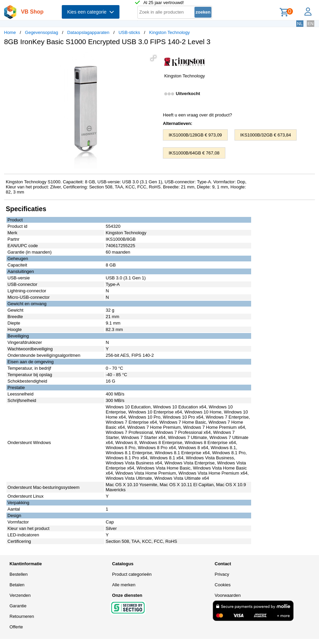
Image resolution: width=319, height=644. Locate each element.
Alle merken (124, 585)
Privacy (222, 574)
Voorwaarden (228, 595)
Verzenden (20, 595)
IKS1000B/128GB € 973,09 (195, 135)
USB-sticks (129, 32)
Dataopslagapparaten (88, 32)
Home (10, 32)
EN (311, 24)
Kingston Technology (170, 32)
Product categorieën (132, 574)
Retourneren (22, 616)
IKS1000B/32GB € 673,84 (266, 135)
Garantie (18, 606)
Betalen (17, 585)
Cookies (223, 585)
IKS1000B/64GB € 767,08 (194, 153)
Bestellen (18, 574)
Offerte (16, 627)
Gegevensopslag (42, 32)
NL (300, 24)
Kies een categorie (91, 12)
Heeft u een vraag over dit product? (198, 115)
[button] (153, 58)
